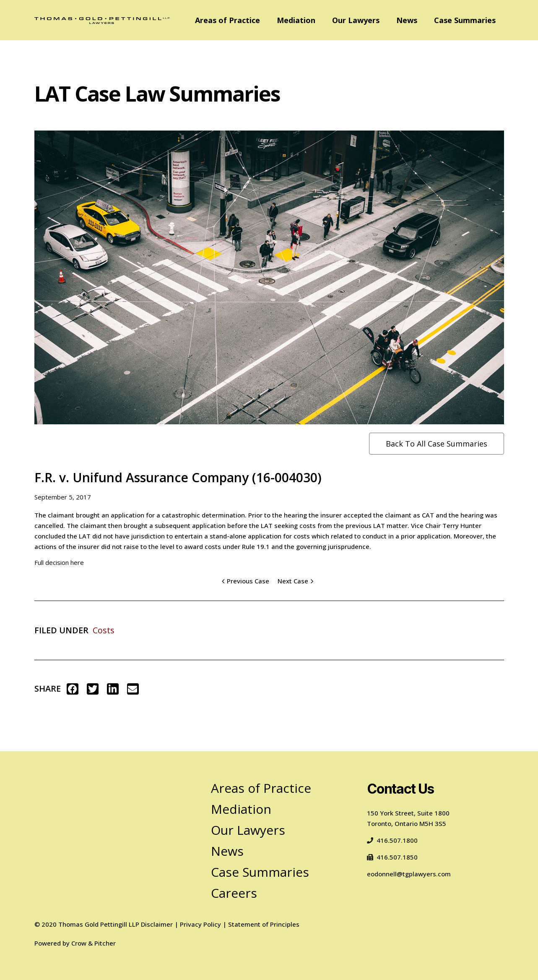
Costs (104, 630)
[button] (73, 689)
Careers (234, 893)
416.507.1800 (392, 840)
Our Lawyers (356, 20)
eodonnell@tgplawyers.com (409, 874)
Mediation (296, 20)
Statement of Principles (264, 924)
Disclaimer (157, 924)
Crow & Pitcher (94, 943)
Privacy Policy (200, 924)
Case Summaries (465, 20)
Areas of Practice (227, 20)
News (407, 20)
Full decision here (59, 562)
